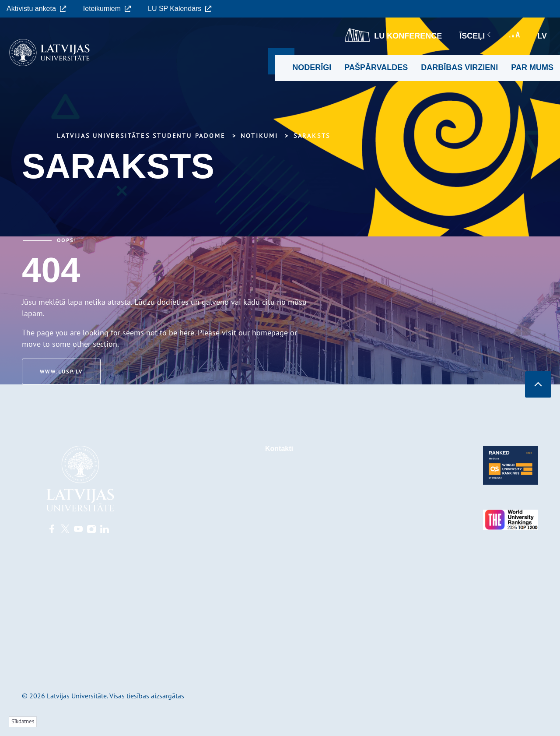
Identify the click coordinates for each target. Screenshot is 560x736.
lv (542, 36)
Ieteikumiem (107, 9)
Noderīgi (312, 67)
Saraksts (312, 136)
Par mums (532, 67)
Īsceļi (476, 36)
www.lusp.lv (61, 372)
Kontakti (279, 449)
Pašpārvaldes (376, 67)
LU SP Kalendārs (180, 9)
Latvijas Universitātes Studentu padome (141, 136)
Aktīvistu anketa (37, 9)
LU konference (394, 35)
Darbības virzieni (459, 67)
